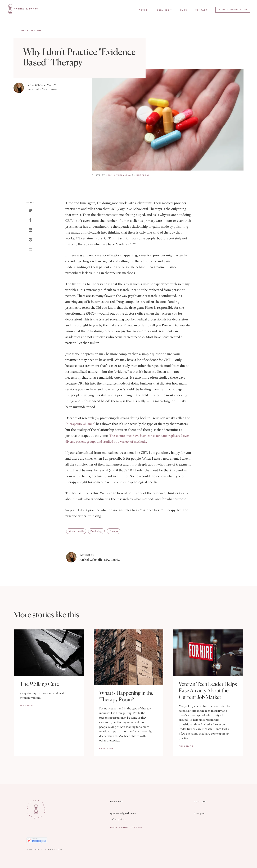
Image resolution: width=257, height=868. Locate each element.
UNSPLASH (146, 175)
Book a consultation (233, 10)
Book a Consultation (126, 827)
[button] (164, 10)
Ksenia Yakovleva (120, 175)
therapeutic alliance (80, 424)
